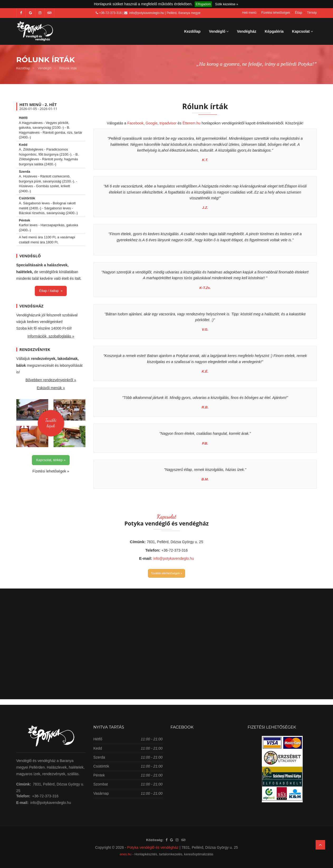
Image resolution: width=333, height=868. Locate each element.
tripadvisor (168, 123)
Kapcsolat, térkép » (51, 460)
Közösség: (155, 840)
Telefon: (153, 550)
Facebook (135, 123)
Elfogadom (203, 4)
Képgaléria (274, 31)
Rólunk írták (68, 68)
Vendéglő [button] (219, 31)
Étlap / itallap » (51, 291)
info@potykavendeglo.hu (147, 13)
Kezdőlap (192, 31)
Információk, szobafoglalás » (51, 336)
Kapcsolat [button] (303, 31)
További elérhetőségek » (166, 573)
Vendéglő (45, 68)
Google (151, 123)
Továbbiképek (51, 423)
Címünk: (138, 542)
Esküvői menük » (51, 388)
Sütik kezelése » (227, 4)
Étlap (299, 13)
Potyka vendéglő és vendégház (153, 847)
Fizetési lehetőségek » (51, 471)
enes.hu (126, 854)
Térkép (312, 13)
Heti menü (249, 13)
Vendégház (247, 31)
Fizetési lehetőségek (276, 13)
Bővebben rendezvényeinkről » (51, 380)
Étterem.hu (191, 123)
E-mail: (146, 558)
